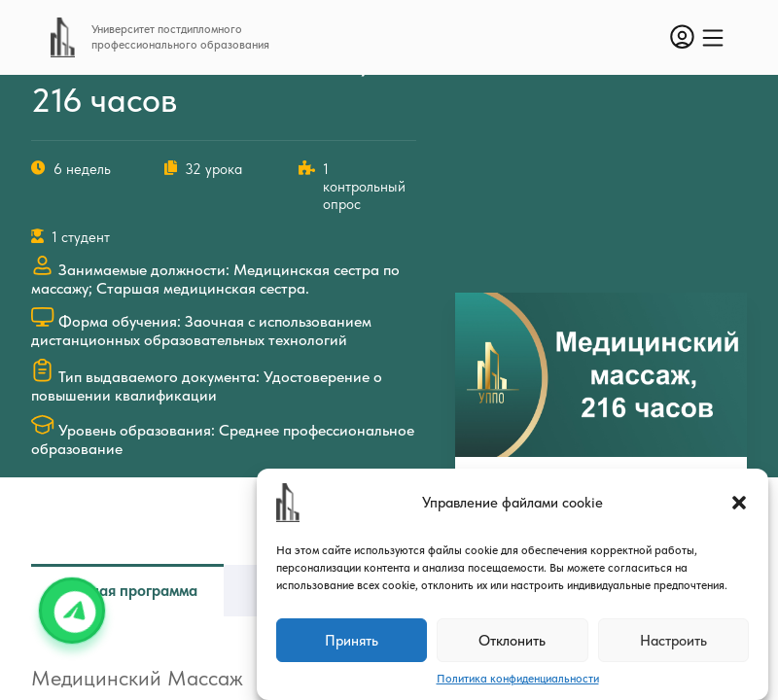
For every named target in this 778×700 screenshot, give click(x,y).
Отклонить (512, 641)
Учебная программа (127, 591)
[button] (739, 503)
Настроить (673, 641)
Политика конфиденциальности (518, 679)
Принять (352, 641)
